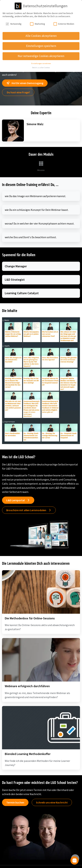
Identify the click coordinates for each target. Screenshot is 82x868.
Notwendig (14, 23)
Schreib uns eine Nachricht (52, 802)
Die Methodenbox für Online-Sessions (30, 618)
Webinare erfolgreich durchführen (27, 686)
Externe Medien (64, 23)
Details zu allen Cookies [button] (41, 67)
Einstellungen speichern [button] (41, 45)
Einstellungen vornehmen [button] (41, 62)
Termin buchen (15, 802)
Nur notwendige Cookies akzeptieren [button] (41, 55)
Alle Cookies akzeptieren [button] (41, 35)
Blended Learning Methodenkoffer (28, 754)
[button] (74, 860)
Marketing (38, 23)
